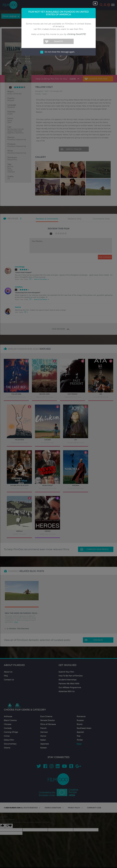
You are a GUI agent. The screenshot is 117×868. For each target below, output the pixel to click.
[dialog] (58, 434)
